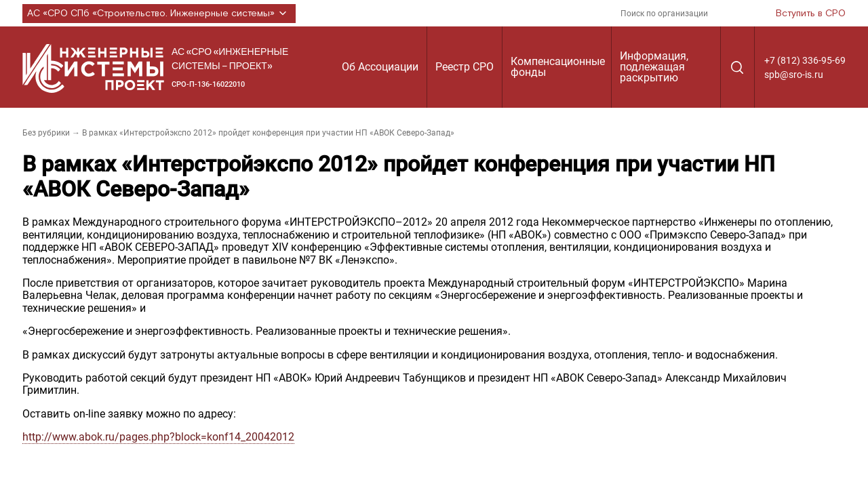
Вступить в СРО (811, 14)
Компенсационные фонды (558, 67)
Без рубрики (46, 133)
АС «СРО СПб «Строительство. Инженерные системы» (159, 14)
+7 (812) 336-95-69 (805, 60)
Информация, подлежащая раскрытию (654, 67)
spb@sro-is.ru (794, 75)
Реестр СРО (465, 67)
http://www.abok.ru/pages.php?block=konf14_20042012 (158, 437)
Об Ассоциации (380, 67)
